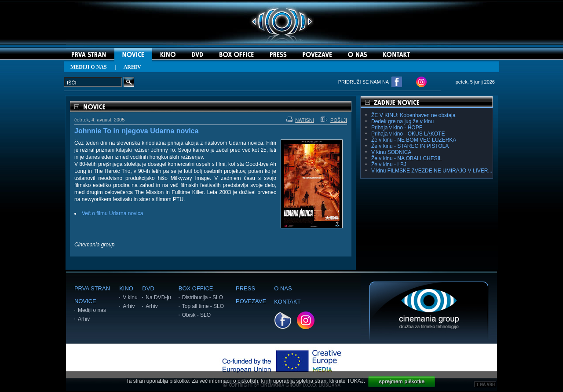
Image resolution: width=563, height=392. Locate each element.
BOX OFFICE (196, 288)
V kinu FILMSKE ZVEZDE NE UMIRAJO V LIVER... (432, 171)
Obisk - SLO (196, 315)
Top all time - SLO (203, 306)
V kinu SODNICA (391, 152)
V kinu (130, 297)
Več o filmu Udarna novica (112, 213)
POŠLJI (334, 120)
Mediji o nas (92, 310)
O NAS (283, 288)
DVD (148, 288)
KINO (126, 288)
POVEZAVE (251, 301)
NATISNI (300, 120)
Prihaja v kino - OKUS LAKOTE (408, 134)
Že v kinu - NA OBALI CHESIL (407, 158)
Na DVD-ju (158, 297)
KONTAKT (287, 302)
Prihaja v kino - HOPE (397, 128)
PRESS (245, 288)
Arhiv (84, 319)
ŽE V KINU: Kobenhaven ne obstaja (413, 115)
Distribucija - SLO (203, 297)
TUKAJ (355, 381)
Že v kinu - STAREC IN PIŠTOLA (410, 146)
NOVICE (85, 301)
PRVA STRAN (92, 288)
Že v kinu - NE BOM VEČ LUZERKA (414, 140)
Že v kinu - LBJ (389, 165)
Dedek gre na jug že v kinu (402, 121)
